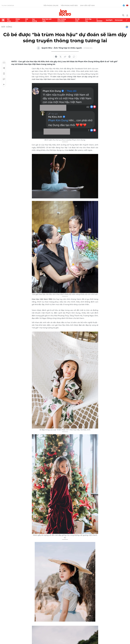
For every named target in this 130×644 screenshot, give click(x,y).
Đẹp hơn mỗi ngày (47, 20)
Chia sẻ (4, 68)
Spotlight (109, 20)
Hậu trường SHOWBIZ (62, 20)
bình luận (74, 57)
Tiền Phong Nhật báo (69, 5)
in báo (69, 57)
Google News (127, 27)
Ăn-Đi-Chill (77, 20)
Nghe (4, 63)
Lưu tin (4, 74)
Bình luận (4, 79)
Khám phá (18, 20)
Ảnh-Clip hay (88, 20)
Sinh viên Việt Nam (87, 5)
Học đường (34, 20)
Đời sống (9, 20)
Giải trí (26, 20)
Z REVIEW (100, 20)
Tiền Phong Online (51, 5)
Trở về (4, 85)
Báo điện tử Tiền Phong (65, 13)
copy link (65, 57)
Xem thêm (127, 20)
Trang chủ (3, 20)
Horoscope (119, 20)
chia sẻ (56, 57)
